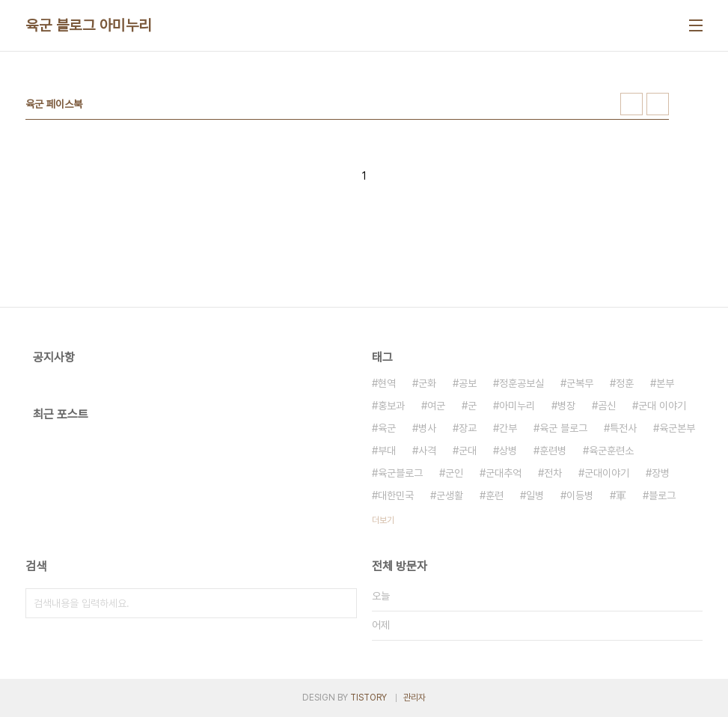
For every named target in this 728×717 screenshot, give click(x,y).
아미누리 (517, 406)
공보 (468, 383)
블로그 (662, 495)
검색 (342, 603)
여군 (436, 406)
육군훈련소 (611, 451)
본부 (665, 383)
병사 (427, 428)
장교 (468, 428)
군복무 (580, 383)
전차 (553, 473)
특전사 (623, 428)
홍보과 (391, 406)
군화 (427, 383)
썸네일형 (631, 104)
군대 (468, 451)
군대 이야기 (662, 406)
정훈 (625, 383)
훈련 (495, 495)
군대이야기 (607, 473)
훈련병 (553, 451)
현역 (387, 383)
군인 (454, 473)
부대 (387, 451)
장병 (661, 473)
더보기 (383, 520)
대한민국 (396, 495)
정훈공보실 (521, 383)
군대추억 (504, 473)
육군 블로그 (563, 428)
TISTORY (368, 698)
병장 (566, 406)
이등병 (580, 495)
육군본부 (677, 428)
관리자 (415, 698)
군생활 (450, 495)
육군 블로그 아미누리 (89, 25)
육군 (387, 428)
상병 (508, 451)
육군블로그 (400, 473)
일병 (535, 495)
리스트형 (658, 104)
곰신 (607, 406)
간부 (508, 428)
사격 (427, 451)
